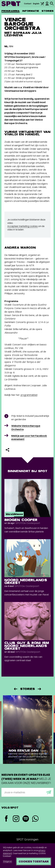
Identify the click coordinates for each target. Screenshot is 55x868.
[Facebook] (6, 819)
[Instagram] (16, 819)
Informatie (31, 11)
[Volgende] (40, 689)
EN (11, 46)
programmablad (29, 395)
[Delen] (7, 450)
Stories (48, 11)
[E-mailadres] (27, 792)
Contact (28, 4)
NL (6, 46)
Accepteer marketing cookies (23, 226)
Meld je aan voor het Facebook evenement (29, 437)
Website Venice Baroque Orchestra (26, 427)
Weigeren (7, 861)
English (36, 4)
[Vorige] (15, 689)
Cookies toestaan (34, 861)
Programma (11, 11)
